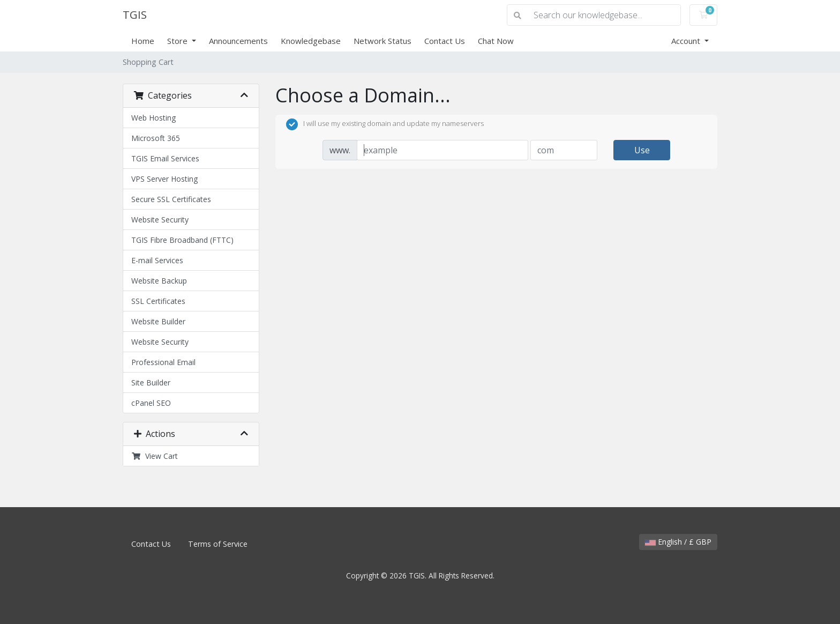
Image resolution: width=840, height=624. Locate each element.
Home (143, 41)
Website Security (160, 220)
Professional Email (163, 362)
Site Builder (151, 382)
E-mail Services (157, 260)
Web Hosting (153, 118)
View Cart (155, 456)
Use (642, 150)
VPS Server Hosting (164, 179)
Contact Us (445, 41)
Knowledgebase (311, 41)
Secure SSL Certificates (171, 199)
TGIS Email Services (165, 158)
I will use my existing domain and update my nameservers (385, 124)
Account (687, 41)
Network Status (382, 41)
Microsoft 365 (156, 138)
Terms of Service (218, 544)
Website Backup (159, 281)
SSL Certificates (158, 301)
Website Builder (158, 321)
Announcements (238, 41)
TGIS (135, 15)
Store (178, 41)
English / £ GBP (678, 542)
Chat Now (496, 41)
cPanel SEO (151, 403)
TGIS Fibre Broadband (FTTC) (182, 240)
